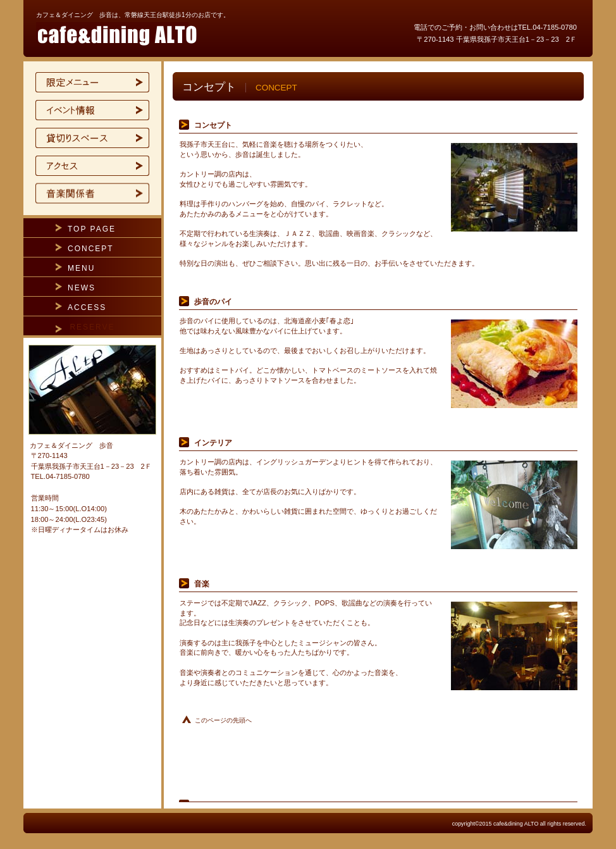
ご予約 (92, 194)
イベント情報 (92, 110)
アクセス (92, 166)
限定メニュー (92, 82)
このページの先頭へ (223, 720)
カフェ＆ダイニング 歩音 (188, 34)
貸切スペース (92, 138)
